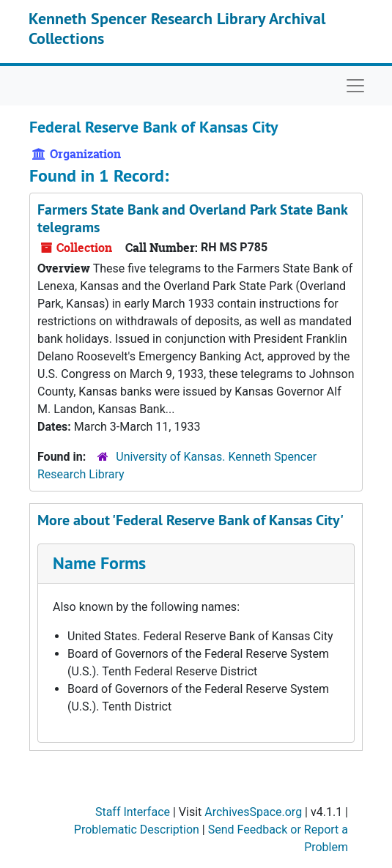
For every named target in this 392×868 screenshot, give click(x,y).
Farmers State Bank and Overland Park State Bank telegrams (192, 218)
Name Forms (99, 563)
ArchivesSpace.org (253, 812)
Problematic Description (137, 830)
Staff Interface (133, 812)
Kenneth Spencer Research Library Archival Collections (177, 28)
